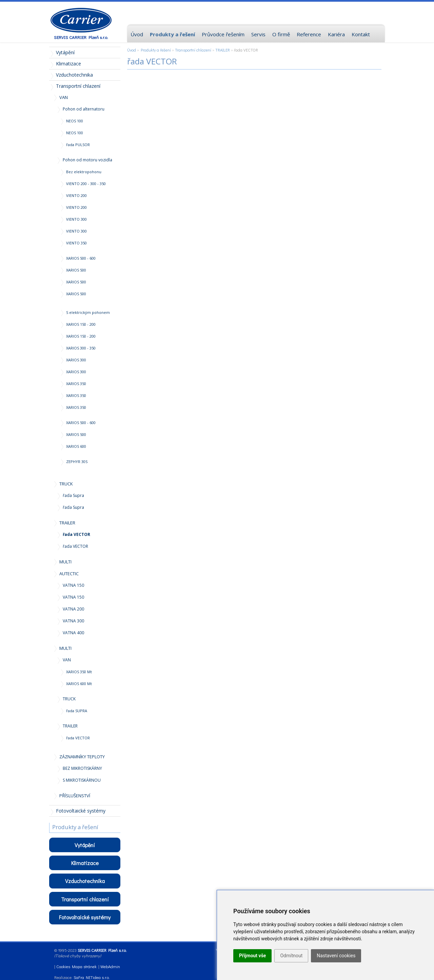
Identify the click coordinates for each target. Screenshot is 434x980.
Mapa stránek (84, 966)
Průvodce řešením (223, 34)
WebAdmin (110, 966)
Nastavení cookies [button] (336, 956)
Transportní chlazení (193, 50)
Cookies (63, 966)
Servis (258, 34)
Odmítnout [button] (291, 956)
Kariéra (336, 34)
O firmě (281, 34)
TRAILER (223, 50)
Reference (309, 34)
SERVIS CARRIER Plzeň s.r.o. (81, 37)
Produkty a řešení (156, 50)
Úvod (132, 50)
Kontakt (361, 34)
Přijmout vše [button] (252, 956)
